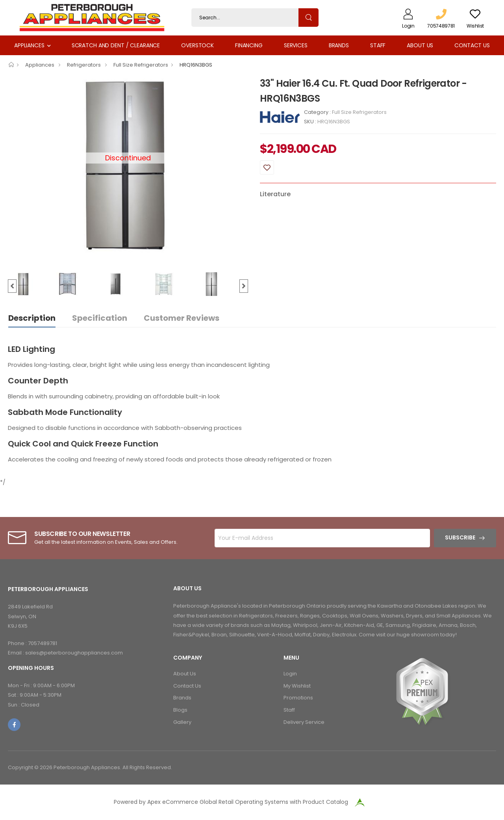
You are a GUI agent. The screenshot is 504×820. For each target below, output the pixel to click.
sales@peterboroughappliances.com (74, 653)
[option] (128, 165)
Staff (378, 45)
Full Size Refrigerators (141, 65)
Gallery (182, 722)
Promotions (298, 698)
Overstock (197, 45)
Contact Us (472, 45)
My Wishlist (297, 686)
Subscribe (460, 537)
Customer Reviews (182, 318)
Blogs (180, 710)
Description (32, 318)
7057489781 (43, 643)
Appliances (29, 45)
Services (296, 45)
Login (290, 674)
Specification (100, 318)
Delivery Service (304, 722)
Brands (339, 45)
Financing (249, 45)
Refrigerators (84, 65)
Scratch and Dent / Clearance (116, 45)
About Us (420, 45)
